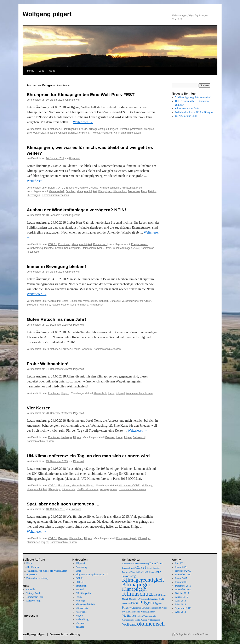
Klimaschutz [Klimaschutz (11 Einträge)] (137, 594)
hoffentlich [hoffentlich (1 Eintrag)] (141, 572)
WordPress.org (33, 601)
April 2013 (181, 612)
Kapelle (56, 305)
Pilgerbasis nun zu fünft (187, 108)
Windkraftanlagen (122, 248)
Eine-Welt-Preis (35, 133)
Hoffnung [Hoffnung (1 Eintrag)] (151, 572)
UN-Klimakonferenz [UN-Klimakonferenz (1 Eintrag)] (131, 612)
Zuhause (115, 301)
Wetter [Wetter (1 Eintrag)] (144, 620)
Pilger (45, 542)
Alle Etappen (33, 567)
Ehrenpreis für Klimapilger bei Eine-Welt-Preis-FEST (81, 94)
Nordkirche (84, 133)
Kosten (59, 248)
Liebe (111, 393)
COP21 (136, 486)
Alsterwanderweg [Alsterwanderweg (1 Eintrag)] (141, 564)
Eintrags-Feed (33, 593)
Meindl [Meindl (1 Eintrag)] (125, 599)
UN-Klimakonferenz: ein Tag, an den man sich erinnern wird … (91, 456)
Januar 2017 (181, 578)
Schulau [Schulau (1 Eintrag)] (145, 608)
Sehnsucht (139, 437)
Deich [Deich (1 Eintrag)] (149, 568)
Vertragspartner (108, 489)
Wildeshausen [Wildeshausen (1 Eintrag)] (154, 620)
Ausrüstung (54, 301)
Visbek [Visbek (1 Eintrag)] (140, 616)
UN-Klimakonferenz (87, 489)
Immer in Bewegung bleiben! (56, 266)
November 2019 (183, 571)
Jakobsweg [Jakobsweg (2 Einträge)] (129, 576)
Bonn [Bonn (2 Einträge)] (160, 563)
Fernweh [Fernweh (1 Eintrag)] (126, 572)
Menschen (134, 191)
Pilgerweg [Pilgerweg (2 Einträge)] (128, 607)
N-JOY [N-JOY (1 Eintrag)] (138, 599)
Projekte (95, 133)
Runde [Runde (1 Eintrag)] (138, 608)
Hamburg (45, 305)
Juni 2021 (180, 563)
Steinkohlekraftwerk (92, 248)
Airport (148, 301)
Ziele (136, 248)
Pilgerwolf (75, 100)
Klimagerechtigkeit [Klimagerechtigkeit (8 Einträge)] (143, 580)
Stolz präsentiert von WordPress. (192, 634)
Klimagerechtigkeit (99, 129)
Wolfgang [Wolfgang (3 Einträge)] (129, 624)
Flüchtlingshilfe (70, 129)
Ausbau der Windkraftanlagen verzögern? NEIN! (76, 210)
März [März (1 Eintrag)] (131, 599)
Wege (52, 71)
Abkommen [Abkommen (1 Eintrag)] (127, 564)
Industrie (49, 248)
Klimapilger (55, 489)
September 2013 (183, 608)
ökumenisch (68, 305)
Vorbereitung (90, 301)
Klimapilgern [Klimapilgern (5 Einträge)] (134, 589)
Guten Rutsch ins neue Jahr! (56, 319)
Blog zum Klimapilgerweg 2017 (92, 575)
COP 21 (60, 188)
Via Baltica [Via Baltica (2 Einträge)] (129, 616)
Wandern (104, 301)
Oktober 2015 (182, 593)
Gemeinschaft (57, 191)
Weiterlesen (83, 122)
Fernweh (84, 188)
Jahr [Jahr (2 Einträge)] (158, 572)
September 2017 (183, 575)
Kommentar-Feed (35, 597)
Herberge (67, 437)
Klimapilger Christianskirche (61, 133)
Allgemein (81, 563)
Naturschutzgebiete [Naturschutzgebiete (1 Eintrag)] (150, 599)
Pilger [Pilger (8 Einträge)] (146, 603)
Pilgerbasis (81, 612)
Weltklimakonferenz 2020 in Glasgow (194, 112)
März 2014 (181, 604)
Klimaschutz (128, 188)
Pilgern (114, 129)
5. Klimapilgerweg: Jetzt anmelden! (193, 97)
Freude (83, 129)
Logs (41, 71)
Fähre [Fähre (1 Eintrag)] (133, 572)
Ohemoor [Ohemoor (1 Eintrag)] (126, 604)
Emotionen (54, 129)
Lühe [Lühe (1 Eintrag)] (163, 595)
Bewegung (33, 305)
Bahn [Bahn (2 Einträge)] (153, 563)
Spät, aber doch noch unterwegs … (63, 504)
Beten (51, 188)
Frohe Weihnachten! (48, 364)
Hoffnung (147, 486)
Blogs (29, 563)
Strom (108, 248)
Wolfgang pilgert (47, 14)
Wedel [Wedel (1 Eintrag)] (138, 620)
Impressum (32, 575)
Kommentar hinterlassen (127, 133)
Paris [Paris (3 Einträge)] (135, 603)
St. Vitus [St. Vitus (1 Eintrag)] (163, 608)
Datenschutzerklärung (37, 578)
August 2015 (182, 597)
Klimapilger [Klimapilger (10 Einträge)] (136, 584)
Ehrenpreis (148, 129)
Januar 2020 (181, 567)
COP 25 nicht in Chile (186, 116)
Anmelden (31, 589)
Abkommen (125, 486)
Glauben (71, 191)
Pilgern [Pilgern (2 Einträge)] (157, 603)
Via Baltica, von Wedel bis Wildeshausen (47, 571)
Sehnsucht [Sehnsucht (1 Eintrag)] (154, 608)
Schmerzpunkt (72, 248)
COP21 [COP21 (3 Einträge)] (141, 567)
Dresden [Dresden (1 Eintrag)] (156, 568)
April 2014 (181, 601)
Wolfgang (107, 133)
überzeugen (33, 195)
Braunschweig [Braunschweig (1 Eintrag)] (128, 568)
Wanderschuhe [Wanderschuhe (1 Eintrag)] (150, 616)
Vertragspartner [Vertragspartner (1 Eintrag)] (148, 612)
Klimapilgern (105, 191)
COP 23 (80, 582)
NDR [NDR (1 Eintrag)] (161, 599)
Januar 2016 (181, 582)
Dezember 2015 (183, 586)
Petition (152, 191)
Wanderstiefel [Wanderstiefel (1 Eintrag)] (128, 620)
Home (31, 71)
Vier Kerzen (39, 408)
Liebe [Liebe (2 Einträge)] (157, 595)
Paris (144, 191)
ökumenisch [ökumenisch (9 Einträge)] (151, 624)
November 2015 (183, 589)
